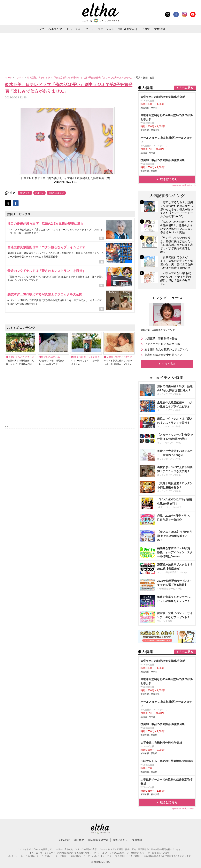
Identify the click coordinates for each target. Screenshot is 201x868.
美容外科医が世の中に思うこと (164, 355)
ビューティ (74, 29)
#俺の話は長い (56, 193)
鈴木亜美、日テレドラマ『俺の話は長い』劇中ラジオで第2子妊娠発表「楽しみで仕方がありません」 (80, 78)
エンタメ (20, 78)
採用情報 (137, 840)
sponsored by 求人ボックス (184, 185)
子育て (146, 29)
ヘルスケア (55, 29)
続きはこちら (169, 179)
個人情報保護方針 (98, 840)
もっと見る (169, 364)
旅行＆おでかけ (128, 29)
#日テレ (39, 193)
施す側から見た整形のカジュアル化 (166, 349)
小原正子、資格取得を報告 (161, 339)
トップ (40, 29)
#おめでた (25, 193)
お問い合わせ (120, 840)
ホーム (9, 78)
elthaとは (64, 840)
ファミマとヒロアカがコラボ (162, 344)
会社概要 (79, 840)
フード (89, 29)
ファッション (106, 29)
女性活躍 (160, 29)
